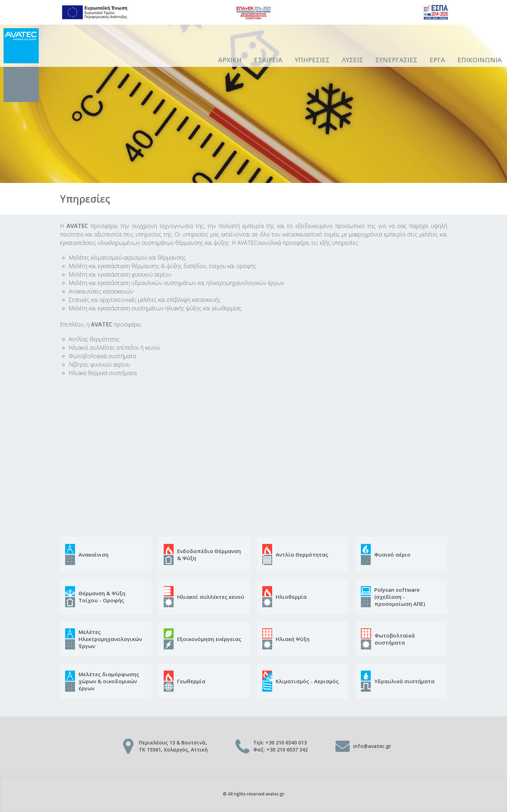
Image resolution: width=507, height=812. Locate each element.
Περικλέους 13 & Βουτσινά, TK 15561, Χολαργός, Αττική (173, 746)
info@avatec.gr (372, 746)
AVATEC (21, 65)
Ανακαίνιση (93, 554)
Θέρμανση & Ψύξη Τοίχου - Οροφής (102, 597)
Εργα (437, 60)
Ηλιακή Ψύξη (293, 639)
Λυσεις (352, 60)
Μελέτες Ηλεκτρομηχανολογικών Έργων (110, 639)
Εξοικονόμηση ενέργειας (209, 639)
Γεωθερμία (191, 681)
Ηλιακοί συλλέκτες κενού (211, 597)
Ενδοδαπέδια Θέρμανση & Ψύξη (209, 554)
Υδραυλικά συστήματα (404, 681)
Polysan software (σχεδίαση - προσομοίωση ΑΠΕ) (400, 597)
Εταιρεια (268, 60)
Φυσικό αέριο (392, 554)
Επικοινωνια (480, 60)
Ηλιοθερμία (291, 597)
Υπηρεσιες (312, 60)
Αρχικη (230, 60)
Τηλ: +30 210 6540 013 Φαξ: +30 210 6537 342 (280, 746)
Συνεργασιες (396, 60)
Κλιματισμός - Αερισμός (307, 681)
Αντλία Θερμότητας (302, 554)
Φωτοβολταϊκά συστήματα (395, 639)
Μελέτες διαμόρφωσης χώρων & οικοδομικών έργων (109, 681)
